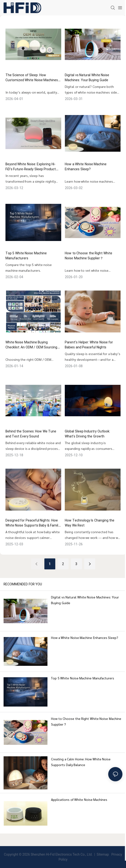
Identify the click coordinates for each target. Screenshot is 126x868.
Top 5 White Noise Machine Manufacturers (26, 256)
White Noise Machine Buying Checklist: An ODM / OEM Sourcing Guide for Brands (31, 345)
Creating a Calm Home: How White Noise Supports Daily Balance (81, 762)
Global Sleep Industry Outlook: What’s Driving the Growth (87, 434)
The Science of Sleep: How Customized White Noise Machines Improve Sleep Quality (32, 78)
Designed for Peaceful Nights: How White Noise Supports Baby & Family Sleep (33, 523)
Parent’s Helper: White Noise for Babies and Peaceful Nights (89, 345)
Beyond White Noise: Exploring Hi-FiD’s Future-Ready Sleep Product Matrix (31, 167)
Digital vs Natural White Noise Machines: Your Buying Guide (87, 78)
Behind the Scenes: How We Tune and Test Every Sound (31, 434)
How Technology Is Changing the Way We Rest (90, 523)
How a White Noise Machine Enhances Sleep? (86, 167)
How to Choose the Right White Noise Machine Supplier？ (89, 256)
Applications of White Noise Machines (79, 799)
